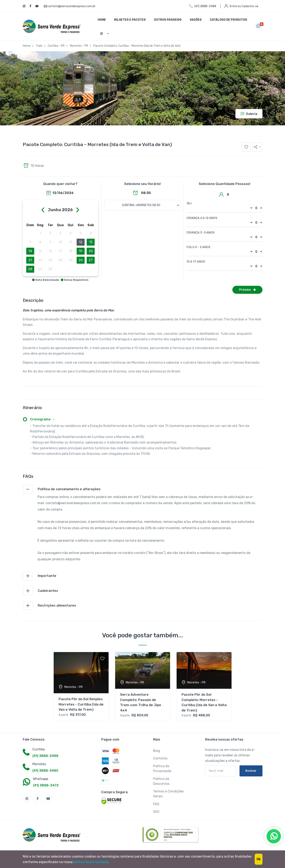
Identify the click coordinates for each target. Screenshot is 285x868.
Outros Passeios (168, 20)
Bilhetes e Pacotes (130, 20)
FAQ (156, 804)
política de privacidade (91, 862)
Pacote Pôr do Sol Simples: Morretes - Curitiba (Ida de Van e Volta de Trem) (81, 704)
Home (102, 20)
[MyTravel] (52, 835)
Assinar (251, 771)
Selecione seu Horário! (142, 184)
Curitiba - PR (56, 46)
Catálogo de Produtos (228, 20)
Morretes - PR (79, 46)
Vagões (196, 20)
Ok (259, 859)
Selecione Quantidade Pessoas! (224, 184)
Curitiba (39, 749)
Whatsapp (41, 779)
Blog (157, 751)
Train (39, 46)
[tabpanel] (81, 687)
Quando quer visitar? (60, 184)
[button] (257, 147)
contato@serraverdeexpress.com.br (70, 6)
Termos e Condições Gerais (168, 794)
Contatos (160, 758)
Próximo (247, 290)
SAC (156, 812)
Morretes (39, 764)
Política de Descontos (161, 781)
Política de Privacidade (162, 769)
